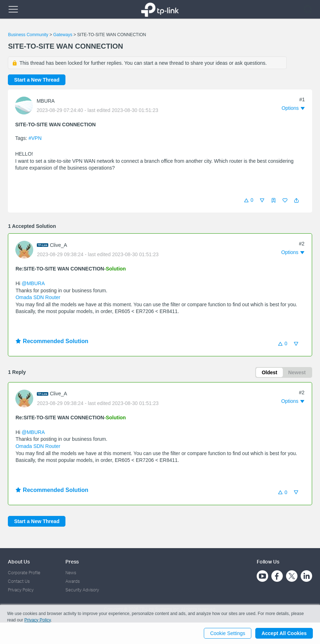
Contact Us (19, 581)
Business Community (28, 35)
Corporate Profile (24, 573)
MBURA (46, 101)
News (71, 573)
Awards (73, 581)
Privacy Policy (21, 590)
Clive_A (58, 245)
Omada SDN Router (38, 297)
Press (72, 562)
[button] (296, 200)
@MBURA (33, 283)
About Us (19, 562)
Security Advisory (82, 590)
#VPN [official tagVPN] (35, 138)
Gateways (63, 35)
